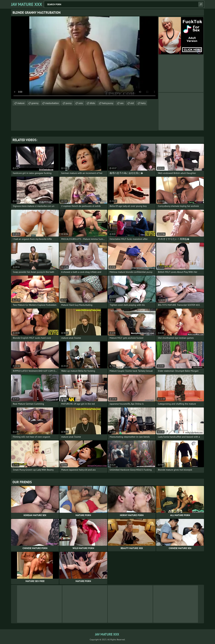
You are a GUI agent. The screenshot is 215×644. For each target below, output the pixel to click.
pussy (69, 103)
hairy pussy (108, 103)
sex (122, 103)
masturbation (52, 103)
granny (35, 103)
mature (21, 103)
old (132, 103)
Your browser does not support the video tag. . (85, 58)
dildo (92, 103)
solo (81, 103)
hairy (143, 103)
